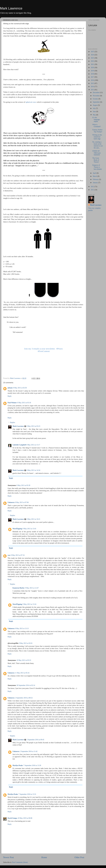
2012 (93, 187)
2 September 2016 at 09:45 (35, 740)
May (94, 115)
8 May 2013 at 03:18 (24, 403)
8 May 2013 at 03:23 (33, 426)
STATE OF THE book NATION (97, 153)
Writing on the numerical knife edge (97, 137)
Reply (10, 396)
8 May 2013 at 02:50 (20, 388)
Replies (13, 422)
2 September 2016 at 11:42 (29, 751)
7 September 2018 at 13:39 (32, 765)
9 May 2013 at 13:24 (29, 604)
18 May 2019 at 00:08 (25, 818)
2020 (93, 68)
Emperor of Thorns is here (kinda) (97, 167)
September (96, 102)
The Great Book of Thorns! (96, 160)
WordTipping (17, 529)
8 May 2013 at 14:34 (33, 470)
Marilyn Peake (18, 765)
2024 (93, 55)
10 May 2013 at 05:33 (24, 660)
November (96, 96)
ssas (9, 555)
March (95, 176)
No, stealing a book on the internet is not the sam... (98, 145)
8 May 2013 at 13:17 (33, 445)
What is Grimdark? (97, 126)
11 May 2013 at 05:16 (22, 673)
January (95, 183)
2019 (93, 71)
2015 (93, 83)
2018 (93, 74)
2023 (93, 58)
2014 (93, 87)
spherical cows (31, 102)
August (95, 105)
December (96, 93)
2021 (93, 64)
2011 (93, 190)
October (96, 99)
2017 (93, 77)
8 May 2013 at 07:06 (22, 502)
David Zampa (12, 818)
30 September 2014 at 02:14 (26, 685)
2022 (93, 61)
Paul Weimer (12, 403)
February (96, 179)
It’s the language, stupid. (96, 119)
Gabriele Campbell (19, 445)
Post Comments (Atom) (20, 862)
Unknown (11, 502)
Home (44, 857)
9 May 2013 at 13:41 (29, 529)
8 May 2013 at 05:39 (23, 485)
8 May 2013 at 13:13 (22, 628)
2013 (93, 90)
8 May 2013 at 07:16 (18, 555)
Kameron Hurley (18, 588)
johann (10, 388)
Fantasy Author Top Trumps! (97, 131)
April (95, 173)
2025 (93, 52)
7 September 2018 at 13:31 (27, 794)
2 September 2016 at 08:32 (24, 698)
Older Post (79, 857)
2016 (93, 80)
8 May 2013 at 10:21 (33, 519)
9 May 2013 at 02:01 (26, 643)
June (94, 112)
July (94, 108)
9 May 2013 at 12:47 (32, 588)
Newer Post (8, 857)
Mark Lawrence (11, 8)
